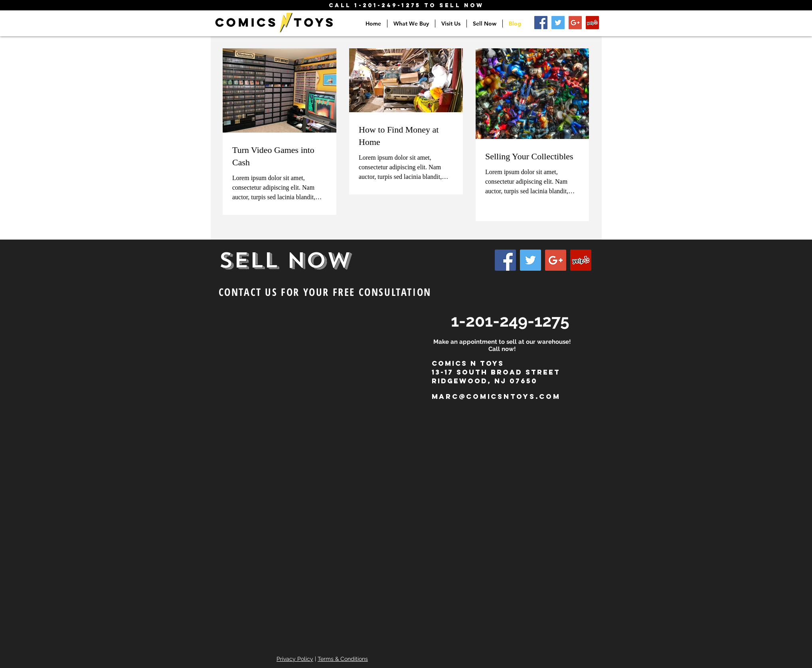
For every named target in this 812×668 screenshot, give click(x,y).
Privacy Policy (295, 659)
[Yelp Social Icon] (592, 23)
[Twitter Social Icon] (558, 23)
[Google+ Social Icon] (575, 23)
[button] (411, 24)
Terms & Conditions (343, 659)
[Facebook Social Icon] (541, 23)
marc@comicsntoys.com (496, 396)
